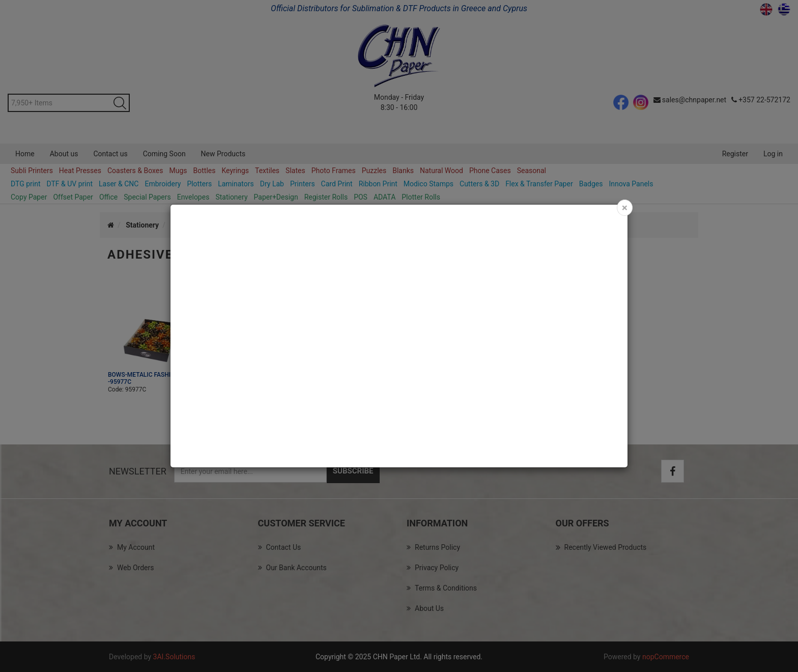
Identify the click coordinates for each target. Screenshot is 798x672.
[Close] (625, 208)
